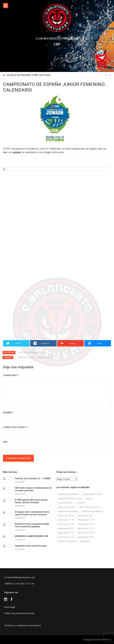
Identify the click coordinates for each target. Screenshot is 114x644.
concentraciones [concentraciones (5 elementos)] (65, 503)
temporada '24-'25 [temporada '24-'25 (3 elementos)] (66, 537)
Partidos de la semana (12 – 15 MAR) (33, 478)
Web (5, 442)
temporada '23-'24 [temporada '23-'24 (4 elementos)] (86, 533)
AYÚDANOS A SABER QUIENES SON (31, 536)
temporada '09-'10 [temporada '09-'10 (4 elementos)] (66, 516)
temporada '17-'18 (45, 357)
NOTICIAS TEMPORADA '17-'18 (31, 352)
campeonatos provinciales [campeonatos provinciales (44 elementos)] (70, 498)
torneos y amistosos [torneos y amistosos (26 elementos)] (67, 541)
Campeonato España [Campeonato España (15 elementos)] (92, 494)
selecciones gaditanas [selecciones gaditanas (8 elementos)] (92, 511)
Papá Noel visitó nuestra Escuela (31, 546)
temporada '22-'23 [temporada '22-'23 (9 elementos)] (66, 533)
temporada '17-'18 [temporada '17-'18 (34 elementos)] (86, 520)
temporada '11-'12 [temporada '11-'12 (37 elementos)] (66, 520)
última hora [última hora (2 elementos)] (85, 541)
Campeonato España (26, 357)
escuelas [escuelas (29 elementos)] (81, 503)
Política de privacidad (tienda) (19, 613)
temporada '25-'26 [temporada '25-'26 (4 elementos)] (86, 537)
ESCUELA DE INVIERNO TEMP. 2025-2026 (28, 75)
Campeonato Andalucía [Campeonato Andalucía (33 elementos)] (68, 494)
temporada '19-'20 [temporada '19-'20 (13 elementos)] (86, 524)
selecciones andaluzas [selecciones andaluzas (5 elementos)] (89, 507)
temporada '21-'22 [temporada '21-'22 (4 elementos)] (86, 528)
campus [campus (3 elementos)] (89, 498)
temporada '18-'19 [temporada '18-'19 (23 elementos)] (66, 524)
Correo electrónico (16, 427)
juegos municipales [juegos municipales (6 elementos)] (66, 507)
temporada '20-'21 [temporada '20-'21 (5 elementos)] (66, 528)
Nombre (8, 412)
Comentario (11, 375)
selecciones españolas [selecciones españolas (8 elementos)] (68, 511)
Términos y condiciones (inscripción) (22, 625)
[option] (59, 75)
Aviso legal (10, 607)
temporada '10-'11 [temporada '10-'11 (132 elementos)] (86, 516)
